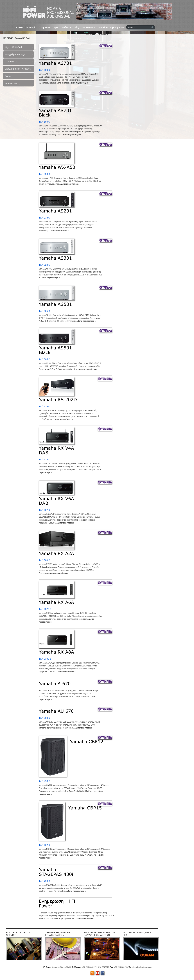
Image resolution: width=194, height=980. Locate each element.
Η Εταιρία (31, 27)
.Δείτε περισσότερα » (80, 83)
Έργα (56, 27)
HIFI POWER (8, 38)
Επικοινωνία (89, 27)
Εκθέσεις (67, 27)
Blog (77, 27)
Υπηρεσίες (45, 27)
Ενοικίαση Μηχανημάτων (112, 27)
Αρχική (20, 27)
